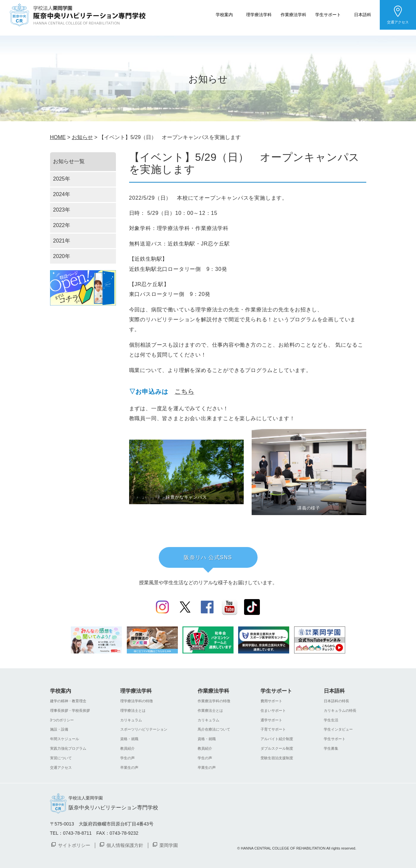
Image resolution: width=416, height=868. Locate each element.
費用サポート (271, 701)
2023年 (62, 210)
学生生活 (331, 720)
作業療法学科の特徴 (214, 701)
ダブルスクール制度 (277, 748)
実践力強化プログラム (68, 748)
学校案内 (224, 14)
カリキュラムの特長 (340, 710)
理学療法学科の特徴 (137, 701)
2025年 (62, 179)
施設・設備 (59, 729)
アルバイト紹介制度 (277, 739)
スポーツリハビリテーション (144, 729)
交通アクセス (398, 22)
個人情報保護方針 (125, 845)
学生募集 (331, 748)
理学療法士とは (133, 710)
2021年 (62, 241)
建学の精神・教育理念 (68, 701)
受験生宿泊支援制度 (277, 758)
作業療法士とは (210, 710)
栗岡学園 (169, 845)
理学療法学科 (259, 14)
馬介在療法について (214, 729)
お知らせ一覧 (69, 161)
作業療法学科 (293, 14)
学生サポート (328, 14)
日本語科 (363, 14)
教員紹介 (127, 748)
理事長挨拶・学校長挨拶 (70, 710)
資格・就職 (129, 739)
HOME (58, 137)
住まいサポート (273, 710)
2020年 (62, 256)
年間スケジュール (65, 739)
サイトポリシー (74, 845)
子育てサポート (273, 729)
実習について (61, 758)
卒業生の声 (129, 767)
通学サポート (271, 720)
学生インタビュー (338, 729)
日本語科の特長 (336, 701)
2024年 (62, 194)
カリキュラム (131, 720)
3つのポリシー (62, 720)
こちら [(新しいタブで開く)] (184, 392)
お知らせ (82, 137)
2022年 (62, 225)
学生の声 (127, 758)
